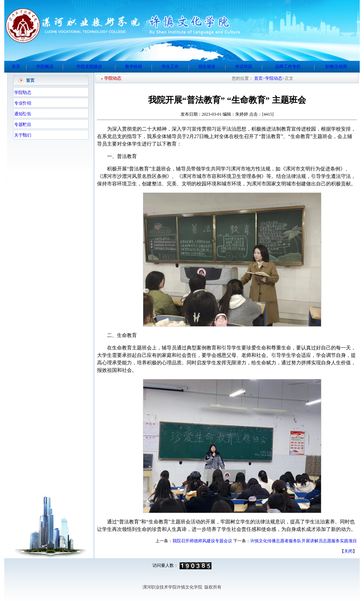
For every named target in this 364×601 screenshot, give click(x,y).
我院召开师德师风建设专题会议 (202, 541)
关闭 (348, 551)
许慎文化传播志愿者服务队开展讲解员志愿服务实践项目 (304, 541)
